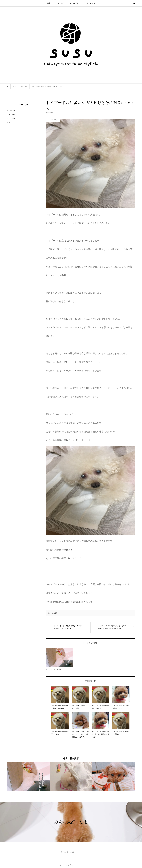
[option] (28, 776)
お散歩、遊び (75, 3)
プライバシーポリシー (68, 852)
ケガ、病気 (60, 3)
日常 (49, 3)
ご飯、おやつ (90, 3)
